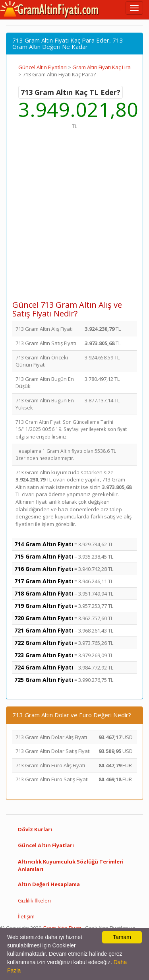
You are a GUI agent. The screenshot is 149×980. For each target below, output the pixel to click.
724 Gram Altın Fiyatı (44, 667)
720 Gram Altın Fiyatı (44, 618)
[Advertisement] (74, 219)
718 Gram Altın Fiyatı (44, 593)
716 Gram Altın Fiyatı (44, 569)
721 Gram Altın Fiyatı (44, 630)
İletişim (26, 916)
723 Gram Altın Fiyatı (44, 655)
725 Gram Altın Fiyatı (44, 680)
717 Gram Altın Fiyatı (44, 581)
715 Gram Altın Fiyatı (44, 556)
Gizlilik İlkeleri (34, 900)
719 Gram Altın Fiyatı (44, 606)
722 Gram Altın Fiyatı (44, 643)
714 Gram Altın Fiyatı (44, 544)
